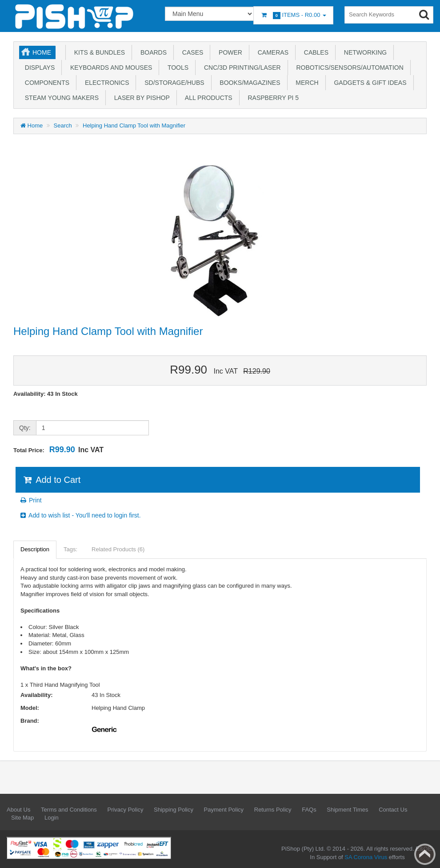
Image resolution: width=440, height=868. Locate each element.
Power (229, 52)
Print (30, 500)
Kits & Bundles (98, 52)
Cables (314, 52)
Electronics (105, 83)
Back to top (425, 854)
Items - (293, 15)
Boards (152, 52)
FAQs (309, 810)
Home (42, 52)
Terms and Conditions (69, 810)
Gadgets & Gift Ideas (369, 83)
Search (63, 125)
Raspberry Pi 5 (272, 98)
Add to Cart (51, 480)
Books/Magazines (248, 83)
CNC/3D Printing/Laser (240, 68)
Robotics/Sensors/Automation (348, 68)
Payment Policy (224, 810)
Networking (364, 52)
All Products (207, 98)
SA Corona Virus (366, 857)
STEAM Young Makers (60, 98)
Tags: (70, 549)
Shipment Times (347, 810)
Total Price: (58, 450)
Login (52, 818)
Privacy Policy (125, 810)
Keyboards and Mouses (109, 68)
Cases (191, 52)
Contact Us (393, 810)
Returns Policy (273, 810)
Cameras (271, 52)
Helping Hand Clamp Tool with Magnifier (134, 125)
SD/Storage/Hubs (172, 83)
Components (45, 83)
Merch (306, 83)
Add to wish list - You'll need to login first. (80, 515)
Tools (176, 68)
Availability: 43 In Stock (46, 394)
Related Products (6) (118, 549)
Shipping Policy (174, 810)
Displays (38, 68)
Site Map (22, 818)
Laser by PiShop (140, 98)
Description (35, 549)
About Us (18, 810)
